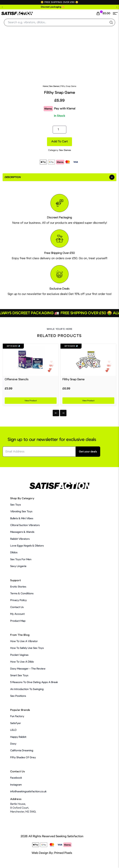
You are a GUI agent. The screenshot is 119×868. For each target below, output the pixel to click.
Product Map (18, 621)
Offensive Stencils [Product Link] (17, 379)
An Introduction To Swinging (27, 689)
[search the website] (111, 22)
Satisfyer (16, 723)
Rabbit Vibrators (20, 539)
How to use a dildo (22, 662)
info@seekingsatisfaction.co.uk (28, 791)
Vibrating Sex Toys (21, 511)
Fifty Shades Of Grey (23, 757)
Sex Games (54, 86)
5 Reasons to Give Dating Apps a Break (34, 682)
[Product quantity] (59, 130)
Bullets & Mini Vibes (22, 518)
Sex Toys (16, 505)
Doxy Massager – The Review (28, 669)
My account (17, 614)
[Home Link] (17, 13)
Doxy (13, 744)
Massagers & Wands (22, 532)
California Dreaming (22, 751)
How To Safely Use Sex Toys (27, 648)
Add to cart (59, 142)
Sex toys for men (21, 559)
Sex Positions (18, 696)
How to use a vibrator (24, 641)
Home (45, 86)
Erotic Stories (18, 587)
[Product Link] (31, 360)
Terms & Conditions (22, 593)
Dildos (14, 552)
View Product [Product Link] (31, 401)
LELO (13, 730)
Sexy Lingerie (18, 566)
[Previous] (56, 413)
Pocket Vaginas (19, 655)
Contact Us (17, 607)
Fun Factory (17, 716)
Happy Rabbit (18, 737)
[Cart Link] (103, 13)
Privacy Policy (18, 600)
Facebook (16, 778)
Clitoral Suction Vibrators (25, 525)
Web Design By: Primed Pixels (52, 853)
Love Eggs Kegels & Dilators (27, 546)
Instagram (16, 785)
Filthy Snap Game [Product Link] (74, 379)
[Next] (63, 413)
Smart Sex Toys (19, 675)
